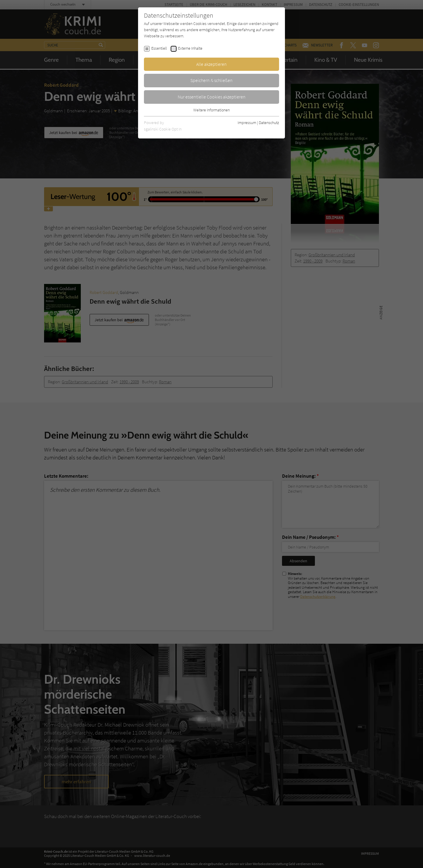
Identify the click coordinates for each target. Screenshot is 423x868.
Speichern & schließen (211, 80)
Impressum (247, 123)
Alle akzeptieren (211, 64)
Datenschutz (269, 123)
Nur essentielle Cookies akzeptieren (212, 97)
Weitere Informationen (211, 110)
